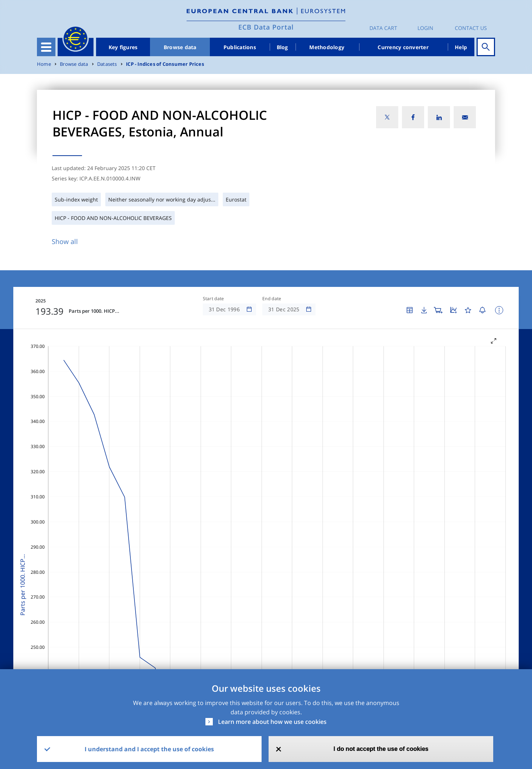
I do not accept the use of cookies (381, 749)
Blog (282, 47)
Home (44, 64)
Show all (65, 241)
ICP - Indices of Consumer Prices (165, 64)
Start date (214, 299)
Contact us (471, 28)
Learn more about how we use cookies (272, 722)
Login (425, 28)
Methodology (327, 47)
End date (272, 299)
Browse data (180, 47)
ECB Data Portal (266, 27)
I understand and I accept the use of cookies (149, 749)
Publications (240, 47)
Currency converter (403, 47)
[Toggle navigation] (46, 47)
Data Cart (383, 28)
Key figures (123, 47)
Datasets (107, 64)
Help (461, 47)
